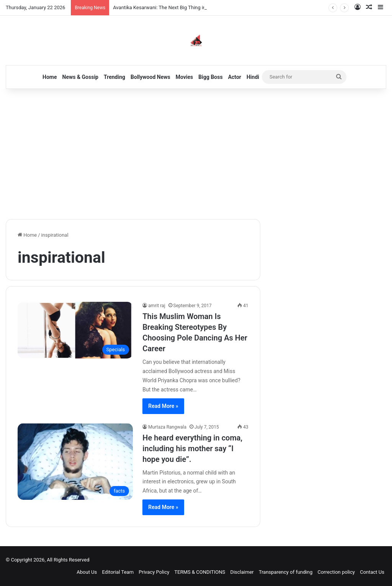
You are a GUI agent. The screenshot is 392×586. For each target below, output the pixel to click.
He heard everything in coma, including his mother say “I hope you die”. (192, 449)
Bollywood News (150, 77)
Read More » (163, 406)
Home (50, 77)
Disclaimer (242, 572)
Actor (235, 77)
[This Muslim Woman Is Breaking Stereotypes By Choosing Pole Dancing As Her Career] (75, 330)
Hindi (253, 77)
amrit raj (157, 306)
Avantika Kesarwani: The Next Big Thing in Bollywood (171, 7)
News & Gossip (81, 77)
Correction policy (336, 572)
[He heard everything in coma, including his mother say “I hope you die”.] (75, 462)
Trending (114, 77)
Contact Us (372, 572)
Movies (185, 77)
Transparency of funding (286, 572)
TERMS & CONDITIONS (200, 572)
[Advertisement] (196, 154)
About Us (87, 572)
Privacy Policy (154, 572)
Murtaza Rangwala (167, 427)
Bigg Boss (210, 77)
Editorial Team (118, 572)
